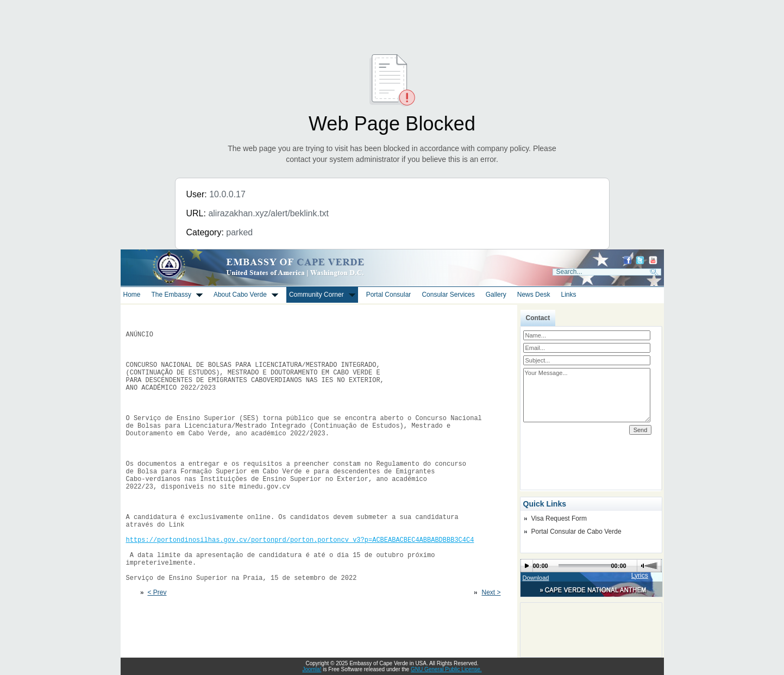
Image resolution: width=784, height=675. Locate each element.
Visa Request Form (559, 518)
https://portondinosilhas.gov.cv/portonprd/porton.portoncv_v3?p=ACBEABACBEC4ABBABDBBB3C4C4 (300, 585)
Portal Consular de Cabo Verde (576, 532)
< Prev (157, 646)
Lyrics (640, 576)
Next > (491, 646)
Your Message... (587, 395)
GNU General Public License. (446, 669)
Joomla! (312, 669)
